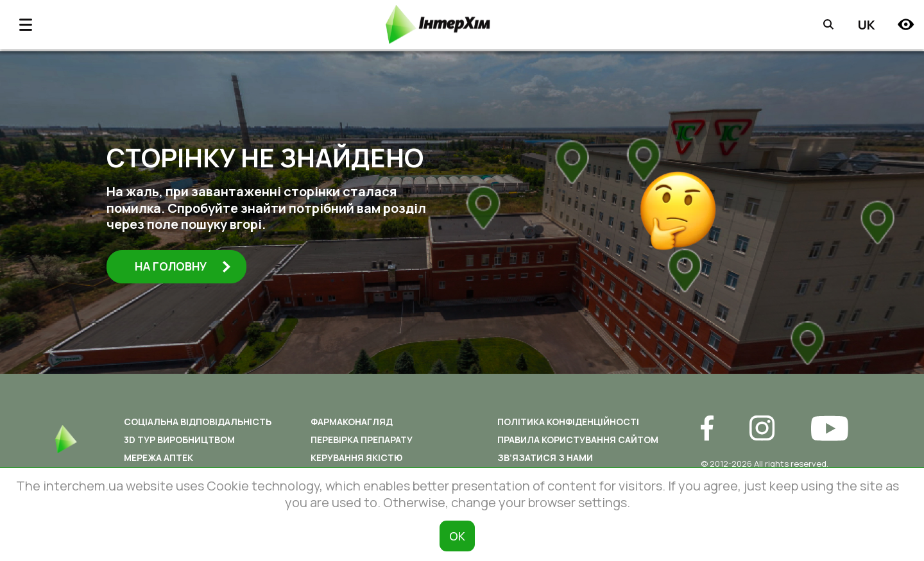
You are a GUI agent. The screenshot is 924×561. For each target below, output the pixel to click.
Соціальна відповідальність (198, 422)
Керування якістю (356, 457)
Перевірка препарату (362, 440)
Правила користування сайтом (578, 440)
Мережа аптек (158, 457)
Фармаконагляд (352, 422)
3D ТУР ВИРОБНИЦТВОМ (179, 440)
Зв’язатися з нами (545, 457)
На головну (185, 267)
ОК (457, 536)
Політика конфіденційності (568, 422)
